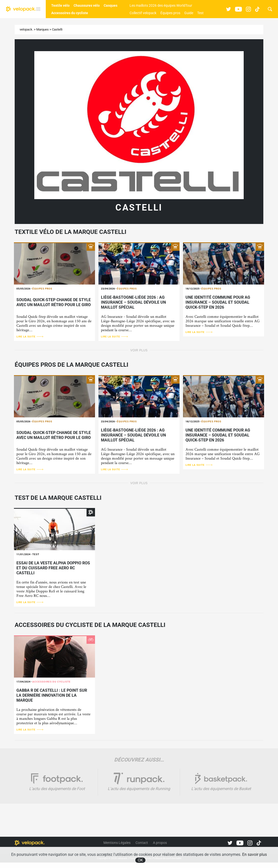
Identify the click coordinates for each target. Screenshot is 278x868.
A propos (160, 843)
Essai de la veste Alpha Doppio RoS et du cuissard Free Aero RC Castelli (53, 568)
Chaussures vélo (87, 5)
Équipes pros (170, 13)
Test (200, 13)
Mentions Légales (117, 843)
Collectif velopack (143, 13)
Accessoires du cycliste (70, 13)
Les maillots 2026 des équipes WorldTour (161, 5)
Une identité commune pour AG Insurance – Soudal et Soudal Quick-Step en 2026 (218, 302)
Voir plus (139, 350)
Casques (111, 5)
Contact (142, 843)
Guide (189, 13)
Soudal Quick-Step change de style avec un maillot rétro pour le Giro (54, 302)
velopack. (26, 29)
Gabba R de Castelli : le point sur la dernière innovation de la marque (52, 695)
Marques (43, 29)
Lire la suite (30, 337)
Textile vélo (60, 5)
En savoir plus (255, 854)
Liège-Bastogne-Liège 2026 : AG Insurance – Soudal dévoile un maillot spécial (133, 302)
